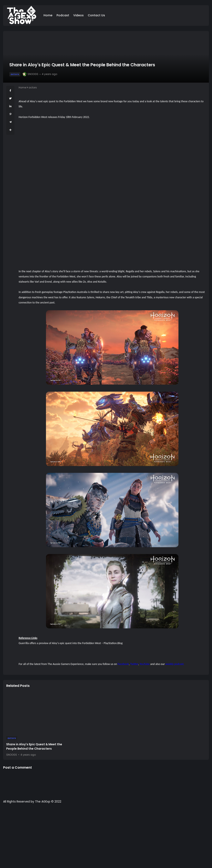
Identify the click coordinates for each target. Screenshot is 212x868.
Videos (78, 15)
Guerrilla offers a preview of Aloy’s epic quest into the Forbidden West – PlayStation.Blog (71, 643)
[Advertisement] (106, 838)
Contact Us (96, 15)
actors (15, 74)
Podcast (63, 15)
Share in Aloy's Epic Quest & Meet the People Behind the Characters (34, 746)
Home (48, 15)
